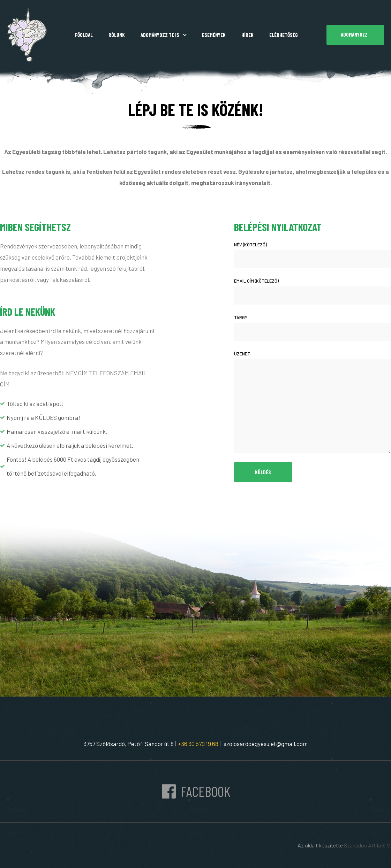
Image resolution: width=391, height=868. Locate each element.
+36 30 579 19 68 (197, 744)
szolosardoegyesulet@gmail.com (266, 744)
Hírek (247, 35)
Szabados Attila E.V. (367, 845)
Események (214, 35)
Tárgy (313, 328)
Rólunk (117, 35)
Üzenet (313, 402)
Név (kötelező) (313, 255)
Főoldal (84, 35)
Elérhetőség (284, 35)
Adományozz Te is (163, 35)
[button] (355, 35)
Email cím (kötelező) (313, 291)
